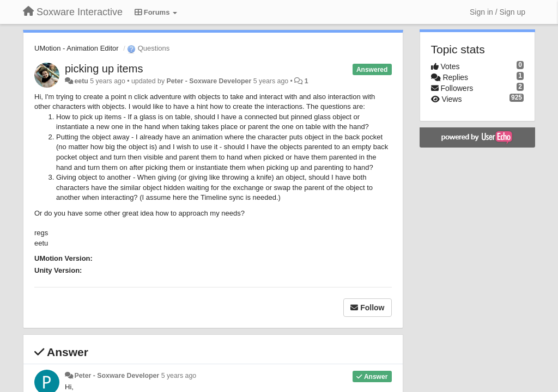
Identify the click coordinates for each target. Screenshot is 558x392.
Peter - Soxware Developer (209, 81)
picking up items (104, 69)
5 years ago (179, 376)
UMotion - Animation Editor (77, 48)
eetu (81, 81)
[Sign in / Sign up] (498, 12)
